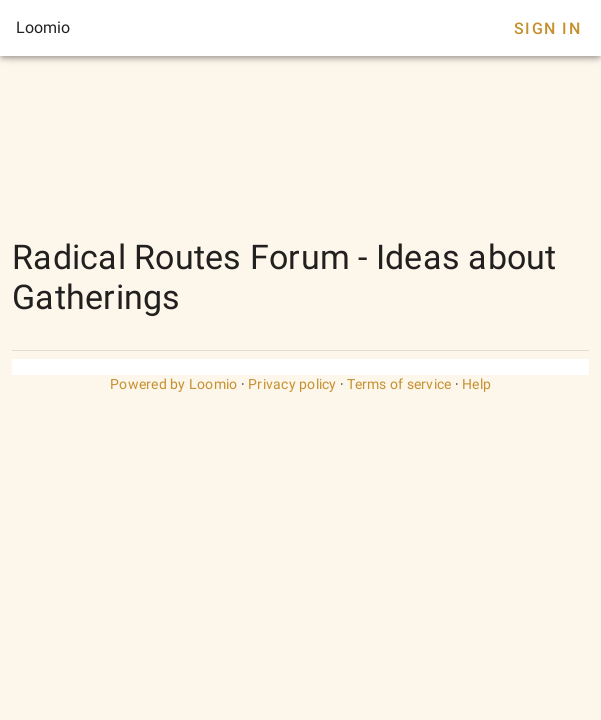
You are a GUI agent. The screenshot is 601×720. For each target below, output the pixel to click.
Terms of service (399, 384)
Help (476, 384)
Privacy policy (292, 384)
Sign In (547, 28)
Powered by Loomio (173, 384)
